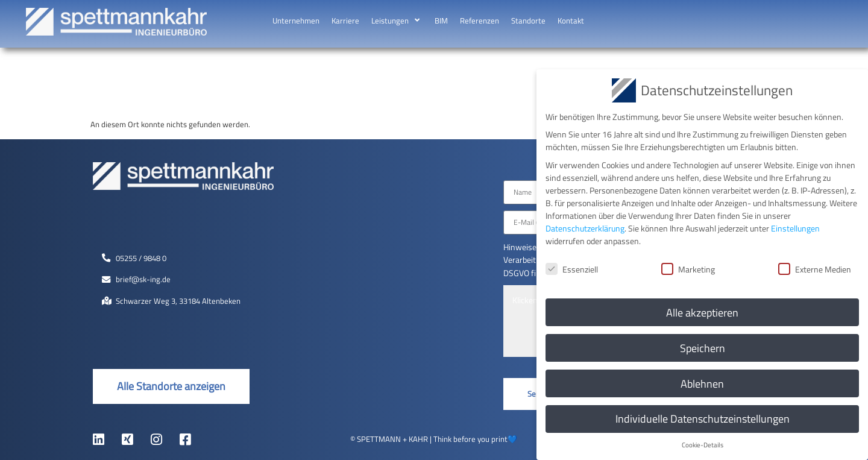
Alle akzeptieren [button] (702, 310)
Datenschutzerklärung (585, 226)
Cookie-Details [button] (703, 443)
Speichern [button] (703, 346)
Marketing (688, 267)
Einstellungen (795, 226)
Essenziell (572, 267)
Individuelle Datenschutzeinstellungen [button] (703, 417)
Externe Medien (815, 267)
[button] (397, 21)
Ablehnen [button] (702, 381)
